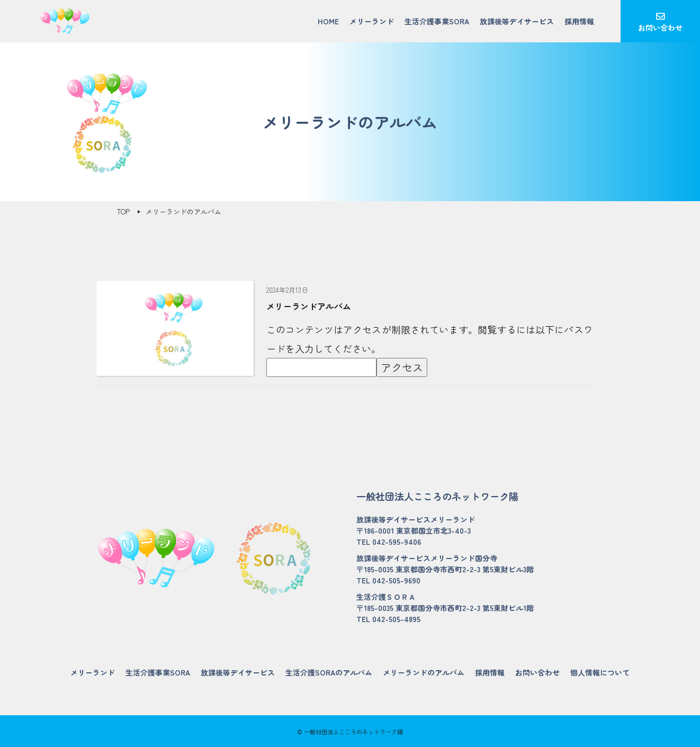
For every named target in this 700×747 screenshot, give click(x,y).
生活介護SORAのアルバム (329, 672)
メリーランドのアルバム (424, 672)
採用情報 (579, 21)
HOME (328, 21)
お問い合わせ (660, 28)
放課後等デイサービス (517, 21)
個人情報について (600, 672)
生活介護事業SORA (437, 21)
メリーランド (372, 21)
